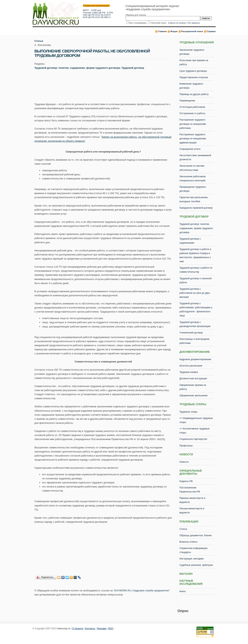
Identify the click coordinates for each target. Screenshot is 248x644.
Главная (162, 31)
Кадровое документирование (195, 359)
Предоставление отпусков (194, 77)
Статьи (39, 41)
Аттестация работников (192, 107)
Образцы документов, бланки (195, 535)
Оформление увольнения (193, 396)
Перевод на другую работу (194, 94)
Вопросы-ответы (188, 542)
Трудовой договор (133, 68)
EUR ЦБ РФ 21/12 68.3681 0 (97, 17)
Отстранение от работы (192, 113)
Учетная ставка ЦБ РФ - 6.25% (98, 13)
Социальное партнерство (193, 439)
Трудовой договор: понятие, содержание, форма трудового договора (77, 68)
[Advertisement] (105, 87)
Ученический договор (191, 333)
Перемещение (187, 101)
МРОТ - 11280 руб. (92, 10)
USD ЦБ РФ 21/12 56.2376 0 (97, 15)
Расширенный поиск (192, 31)
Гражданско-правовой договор (196, 208)
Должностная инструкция (193, 379)
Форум (174, 31)
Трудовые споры (188, 412)
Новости (184, 462)
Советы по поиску (177, 23)
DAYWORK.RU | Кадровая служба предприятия (142, 590)
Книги (183, 591)
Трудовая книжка (189, 372)
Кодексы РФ (186, 481)
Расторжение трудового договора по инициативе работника (193, 124)
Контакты (90, 629)
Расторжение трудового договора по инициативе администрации (193, 139)
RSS (111, 629)
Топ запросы (194, 23)
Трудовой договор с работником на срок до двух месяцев (195, 293)
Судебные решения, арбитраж (196, 565)
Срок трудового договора (193, 71)
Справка (211, 31)
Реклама (102, 629)
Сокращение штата (190, 149)
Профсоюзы (186, 446)
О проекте (78, 629)
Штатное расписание (191, 366)
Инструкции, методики (192, 559)
